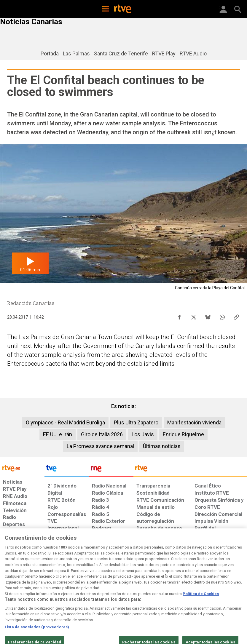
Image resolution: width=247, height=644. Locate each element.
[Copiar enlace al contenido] (236, 316)
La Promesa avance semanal (100, 446)
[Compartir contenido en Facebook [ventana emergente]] (179, 316)
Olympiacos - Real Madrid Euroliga (65, 422)
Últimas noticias (162, 446)
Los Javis (143, 434)
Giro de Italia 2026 (102, 434)
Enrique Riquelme (183, 434)
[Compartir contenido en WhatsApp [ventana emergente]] (222, 316)
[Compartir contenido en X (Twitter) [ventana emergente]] (194, 316)
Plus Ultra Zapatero (136, 422)
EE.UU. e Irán (58, 434)
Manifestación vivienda (194, 422)
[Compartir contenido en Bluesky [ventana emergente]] (208, 316)
